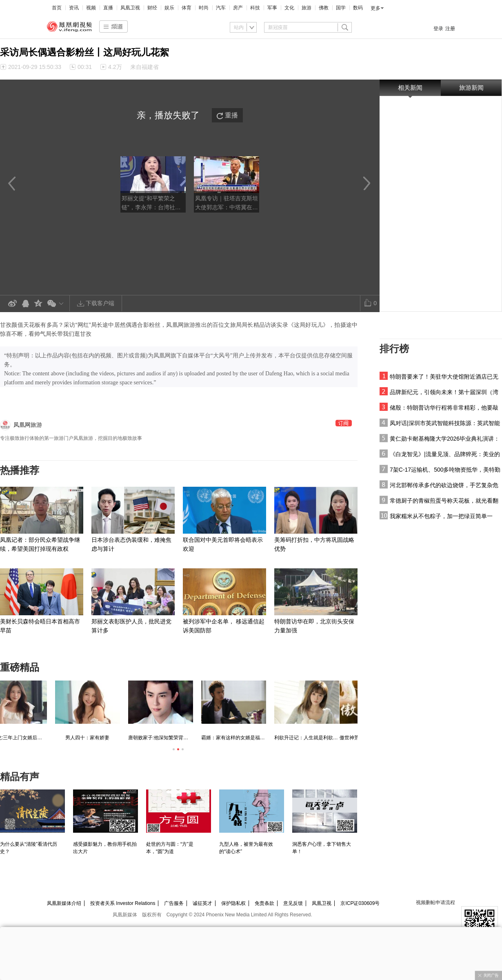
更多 (375, 8)
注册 (450, 29)
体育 (187, 8)
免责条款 (264, 903)
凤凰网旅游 (28, 425)
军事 (272, 8)
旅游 (307, 8)
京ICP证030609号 (360, 903)
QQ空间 (38, 304)
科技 (255, 8)
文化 (289, 8)
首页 (57, 8)
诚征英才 (202, 903)
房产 (238, 8)
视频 (91, 8)
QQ (25, 304)
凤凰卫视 (130, 8)
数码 (358, 8)
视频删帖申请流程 (435, 902)
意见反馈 (293, 903)
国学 (341, 8)
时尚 (204, 8)
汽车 (221, 8)
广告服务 (174, 903)
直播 (108, 8)
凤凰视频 (69, 27)
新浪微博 (12, 304)
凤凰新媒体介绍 (64, 903)
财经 (152, 8)
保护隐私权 (233, 903)
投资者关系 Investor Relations (123, 903)
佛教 (324, 8)
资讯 (74, 8)
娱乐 (169, 8)
